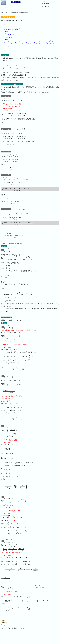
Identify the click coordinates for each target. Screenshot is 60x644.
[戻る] (44, 1)
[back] (4, 639)
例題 (6, 31)
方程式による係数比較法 (12, 29)
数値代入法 (8, 37)
